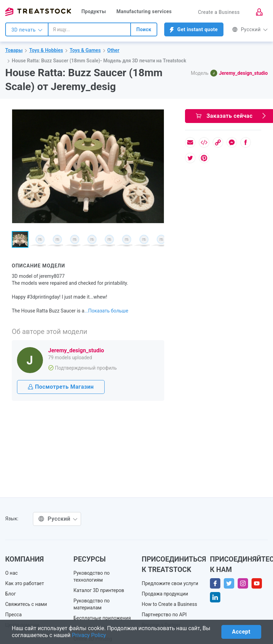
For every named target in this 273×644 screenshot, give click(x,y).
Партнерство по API (164, 615)
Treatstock (38, 12)
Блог (11, 594)
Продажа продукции (165, 594)
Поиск (144, 29)
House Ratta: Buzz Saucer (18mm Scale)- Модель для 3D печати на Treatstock (99, 61)
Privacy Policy (89, 635)
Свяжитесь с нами (26, 604)
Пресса (14, 615)
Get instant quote (194, 30)
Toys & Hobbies (46, 50)
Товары (14, 50)
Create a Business (219, 12)
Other (113, 50)
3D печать (27, 30)
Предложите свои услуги (170, 583)
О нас (11, 573)
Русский (250, 29)
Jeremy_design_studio (243, 73)
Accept (241, 632)
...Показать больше (106, 311)
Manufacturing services (144, 11)
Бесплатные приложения (102, 618)
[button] (158, 116)
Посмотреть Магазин (61, 387)
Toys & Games (85, 50)
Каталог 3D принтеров (99, 590)
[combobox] (89, 29)
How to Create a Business (169, 604)
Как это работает (25, 583)
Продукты (94, 11)
